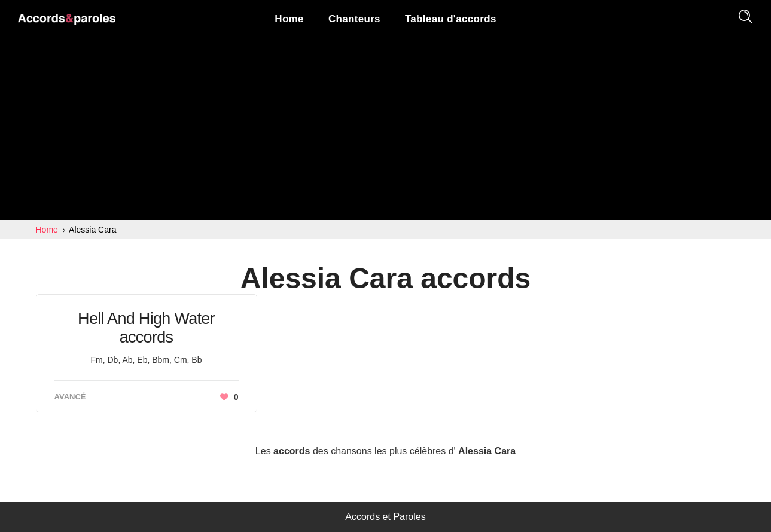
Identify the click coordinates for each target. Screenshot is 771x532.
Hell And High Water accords (146, 328)
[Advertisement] (386, 130)
